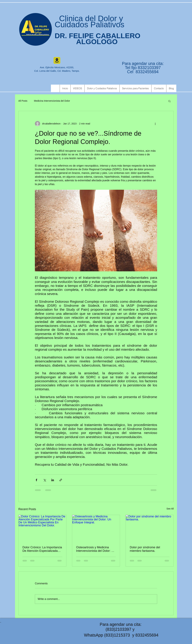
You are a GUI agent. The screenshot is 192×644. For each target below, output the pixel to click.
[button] (169, 101)
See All (170, 509)
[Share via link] (61, 480)
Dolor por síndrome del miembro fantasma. (145, 549)
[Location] (57, 60)
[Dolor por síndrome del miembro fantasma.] (150, 528)
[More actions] (155, 124)
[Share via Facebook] (36, 480)
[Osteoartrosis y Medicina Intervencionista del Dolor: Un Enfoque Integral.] (96, 528)
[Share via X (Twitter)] (45, 480)
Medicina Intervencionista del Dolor (52, 101)
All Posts (23, 101)
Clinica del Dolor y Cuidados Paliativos (90, 21)
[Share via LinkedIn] (53, 480)
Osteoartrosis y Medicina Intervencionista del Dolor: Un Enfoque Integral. (96, 549)
